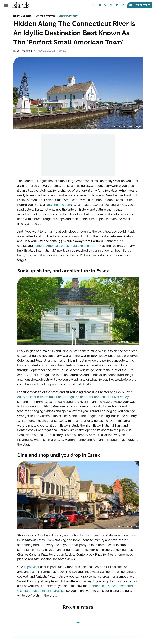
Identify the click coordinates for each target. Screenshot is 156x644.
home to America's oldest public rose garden (65, 246)
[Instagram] (99, 6)
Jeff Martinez (24, 51)
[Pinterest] (105, 6)
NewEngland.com (58, 205)
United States (45, 16)
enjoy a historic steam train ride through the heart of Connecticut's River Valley (73, 397)
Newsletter (140, 5)
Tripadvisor (32, 567)
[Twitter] (111, 6)
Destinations (22, 16)
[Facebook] (93, 6)
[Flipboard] (117, 6)
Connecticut (68, 16)
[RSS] (123, 6)
